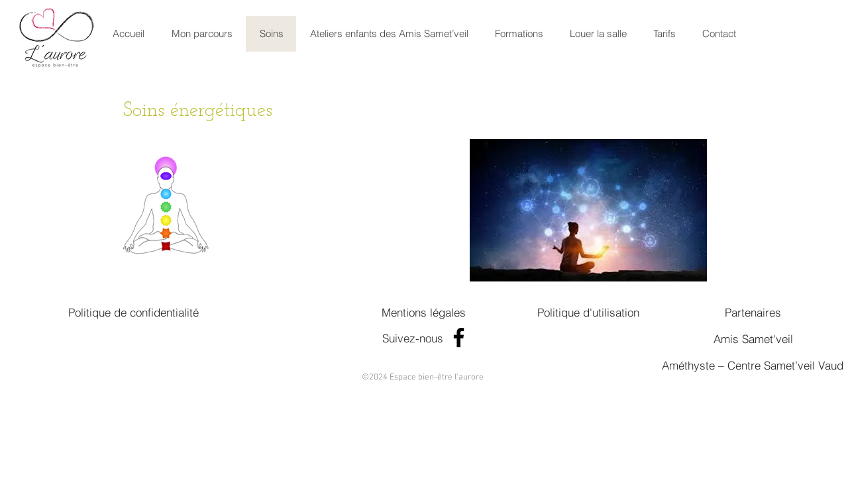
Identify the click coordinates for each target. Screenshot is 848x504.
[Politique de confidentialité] (133, 312)
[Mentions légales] (424, 312)
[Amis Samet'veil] (753, 338)
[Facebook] (459, 337)
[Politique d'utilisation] (588, 312)
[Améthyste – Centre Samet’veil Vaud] (753, 365)
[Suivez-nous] (413, 338)
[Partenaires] (753, 312)
